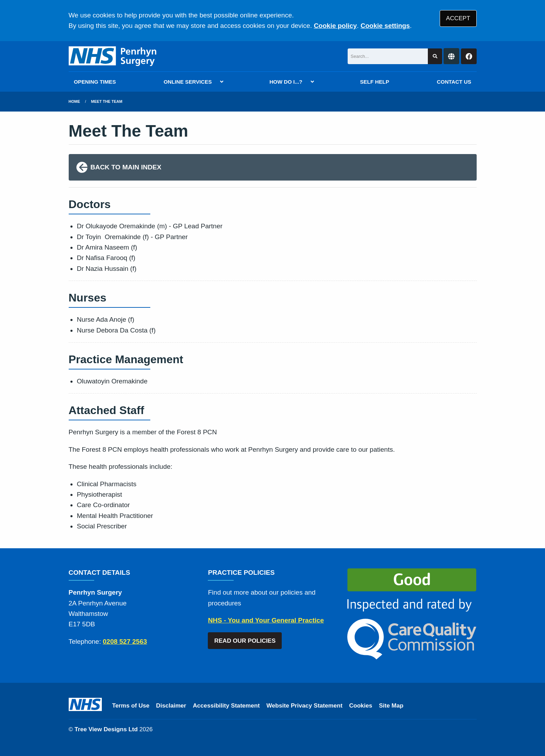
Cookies (361, 706)
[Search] (388, 56)
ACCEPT (458, 18)
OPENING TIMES (95, 82)
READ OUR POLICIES (245, 641)
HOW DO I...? (286, 82)
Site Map (391, 706)
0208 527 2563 (125, 642)
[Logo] (113, 56)
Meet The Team (107, 101)
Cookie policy (335, 26)
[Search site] (435, 56)
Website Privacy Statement (304, 706)
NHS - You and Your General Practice (266, 620)
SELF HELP (374, 82)
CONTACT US (454, 82)
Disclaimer (171, 706)
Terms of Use (131, 706)
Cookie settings (385, 26)
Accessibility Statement (226, 706)
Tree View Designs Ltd (106, 729)
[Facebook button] (469, 56)
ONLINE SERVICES (188, 82)
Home (74, 101)
